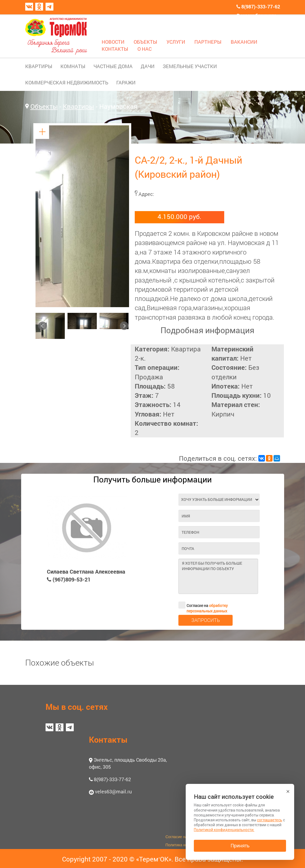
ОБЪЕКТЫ (145, 42)
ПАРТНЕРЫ (208, 42)
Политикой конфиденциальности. (224, 830)
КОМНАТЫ (73, 66)
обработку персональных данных (207, 608)
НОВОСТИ (113, 42)
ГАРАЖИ (126, 82)
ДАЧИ (148, 66)
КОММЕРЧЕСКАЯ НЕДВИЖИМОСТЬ (67, 82)
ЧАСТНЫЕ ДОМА (113, 66)
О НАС (145, 49)
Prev (43, 326)
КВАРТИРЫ (39, 66)
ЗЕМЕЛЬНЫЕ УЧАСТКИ (190, 66)
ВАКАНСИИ (244, 42)
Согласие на (203, 605)
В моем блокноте (257, 15)
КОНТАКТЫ (115, 49)
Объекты (44, 106)
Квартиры (78, 106)
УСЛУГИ (176, 42)
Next (124, 326)
